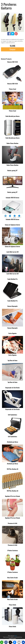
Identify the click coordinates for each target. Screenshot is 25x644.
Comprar (12, 49)
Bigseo (16, 636)
